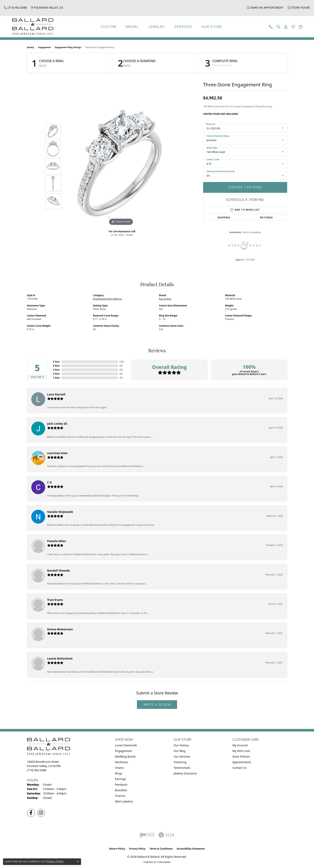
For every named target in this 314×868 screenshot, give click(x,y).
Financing (180, 762)
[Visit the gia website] (167, 835)
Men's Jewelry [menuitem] (124, 801)
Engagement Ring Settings (68, 47)
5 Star (56, 362)
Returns (266, 218)
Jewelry (156, 27)
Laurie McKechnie (60, 658)
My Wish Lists (241, 751)
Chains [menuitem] (119, 768)
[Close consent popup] (78, 862)
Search (43, 65)
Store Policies (241, 756)
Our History (181, 745)
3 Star (56, 370)
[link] (16, 8)
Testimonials (182, 768)
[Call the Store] (37, 770)
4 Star (56, 366)
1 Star (56, 378)
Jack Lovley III (57, 424)
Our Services (182, 756)
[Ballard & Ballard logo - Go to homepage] (32, 27)
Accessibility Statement (191, 849)
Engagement (45, 47)
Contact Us (239, 768)
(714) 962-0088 (122, 235)
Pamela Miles (57, 541)
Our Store (212, 27)
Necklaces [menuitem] (122, 762)
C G (50, 482)
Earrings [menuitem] (121, 779)
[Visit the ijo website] (147, 835)
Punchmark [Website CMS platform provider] (164, 862)
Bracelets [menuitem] (121, 790)
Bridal (132, 27)
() (122, 362)
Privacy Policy (137, 849)
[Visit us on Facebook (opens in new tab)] (31, 813)
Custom (109, 27)
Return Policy (117, 849)
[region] (121, 166)
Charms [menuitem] (120, 796)
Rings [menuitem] (119, 773)
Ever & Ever (165, 299)
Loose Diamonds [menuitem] (126, 745)
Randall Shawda (59, 570)
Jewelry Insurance (185, 773)
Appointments (242, 762)
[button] (278, 27)
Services (183, 27)
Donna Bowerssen (60, 629)
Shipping (224, 218)
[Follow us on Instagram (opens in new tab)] (41, 813)
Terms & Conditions (161, 849)
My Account (240, 745)
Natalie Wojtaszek (60, 512)
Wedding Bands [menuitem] (125, 756)
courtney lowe (57, 453)
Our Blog (180, 751)
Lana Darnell (56, 394)
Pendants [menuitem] (121, 785)
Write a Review (157, 705)
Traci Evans (55, 600)
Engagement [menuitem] (123, 751)
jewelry (31, 47)
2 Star (56, 374)
